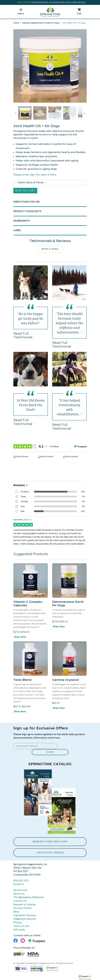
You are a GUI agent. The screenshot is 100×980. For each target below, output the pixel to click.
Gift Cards (19, 931)
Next (84, 66)
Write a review (50, 250)
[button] (85, 977)
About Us (19, 895)
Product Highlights (28, 212)
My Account (20, 891)
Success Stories (22, 909)
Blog (16, 913)
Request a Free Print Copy (50, 843)
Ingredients (22, 222)
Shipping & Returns (24, 920)
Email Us (19, 885)
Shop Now (20, 638)
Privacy (18, 923)
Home (16, 23)
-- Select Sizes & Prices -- (31, 183)
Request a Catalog (24, 905)
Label (17, 231)
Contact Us (20, 902)
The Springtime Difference (29, 898)
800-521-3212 (21, 882)
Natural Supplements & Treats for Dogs (41, 23)
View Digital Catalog (50, 854)
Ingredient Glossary (25, 916)
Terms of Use (21, 927)
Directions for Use (27, 203)
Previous (16, 66)
